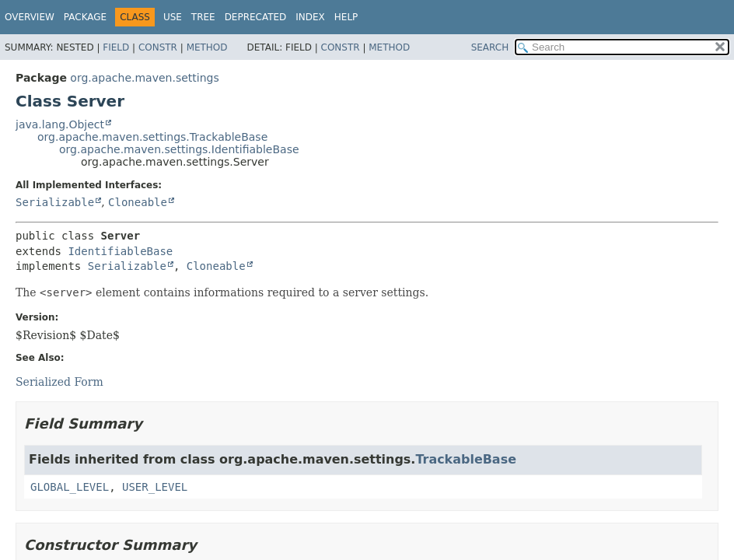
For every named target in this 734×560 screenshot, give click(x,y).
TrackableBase (466, 459)
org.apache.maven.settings (144, 78)
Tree (203, 17)
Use (173, 17)
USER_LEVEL (155, 487)
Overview (30, 17)
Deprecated (256, 17)
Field (116, 47)
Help (346, 17)
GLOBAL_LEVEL (70, 487)
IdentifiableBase (120, 251)
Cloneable (138, 202)
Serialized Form (59, 382)
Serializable (55, 202)
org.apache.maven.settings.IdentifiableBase (179, 149)
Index (310, 17)
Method (207, 47)
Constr (158, 47)
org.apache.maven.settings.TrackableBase (152, 137)
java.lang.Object (60, 124)
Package (85, 17)
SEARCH (490, 47)
